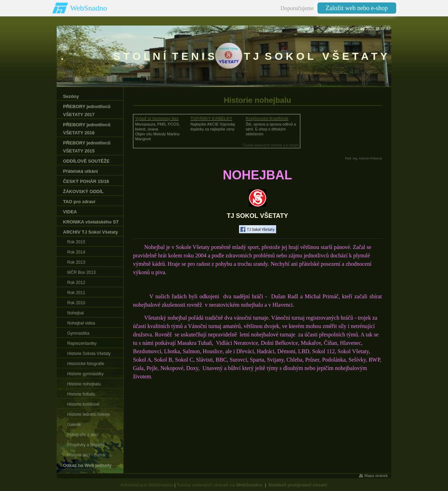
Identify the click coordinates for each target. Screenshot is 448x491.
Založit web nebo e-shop (357, 8)
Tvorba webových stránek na (220, 485)
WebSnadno (89, 8)
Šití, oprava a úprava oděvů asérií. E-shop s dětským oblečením (271, 129)
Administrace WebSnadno (147, 485)
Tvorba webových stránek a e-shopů (271, 145)
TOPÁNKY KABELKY (211, 119)
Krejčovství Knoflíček (267, 119)
